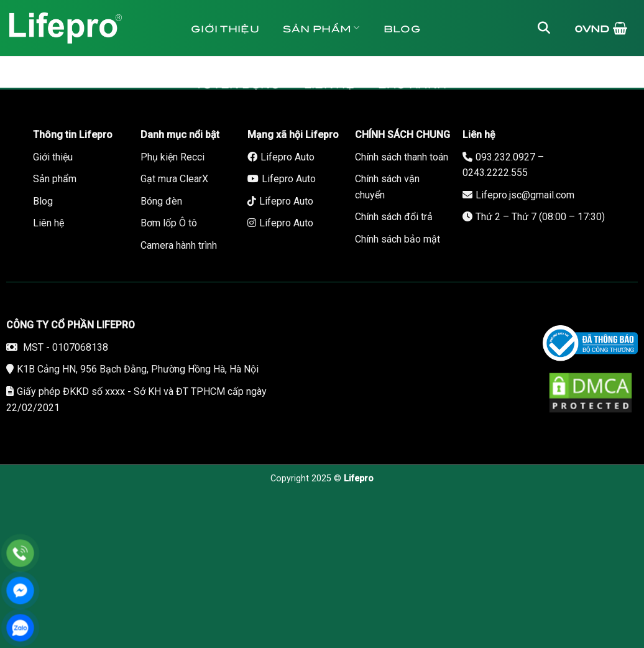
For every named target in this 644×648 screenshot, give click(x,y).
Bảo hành (412, 84)
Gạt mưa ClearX (174, 179)
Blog (402, 28)
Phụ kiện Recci (172, 157)
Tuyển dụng (238, 84)
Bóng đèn (161, 201)
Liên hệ (329, 84)
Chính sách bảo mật (398, 239)
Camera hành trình (179, 245)
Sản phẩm (321, 28)
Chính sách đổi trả (394, 217)
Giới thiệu (225, 28)
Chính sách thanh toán (402, 157)
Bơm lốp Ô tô (169, 223)
